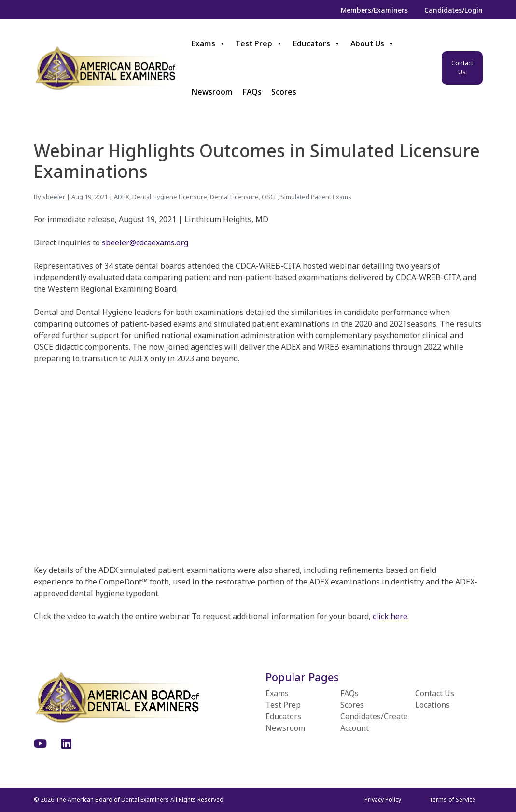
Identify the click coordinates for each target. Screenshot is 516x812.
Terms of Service (452, 800)
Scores (284, 92)
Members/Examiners (374, 10)
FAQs (252, 92)
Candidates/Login (453, 10)
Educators (317, 43)
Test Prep (259, 43)
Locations (432, 705)
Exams (209, 43)
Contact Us (462, 68)
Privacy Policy (383, 800)
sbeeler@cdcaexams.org (145, 242)
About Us (373, 43)
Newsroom (212, 92)
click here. (391, 616)
